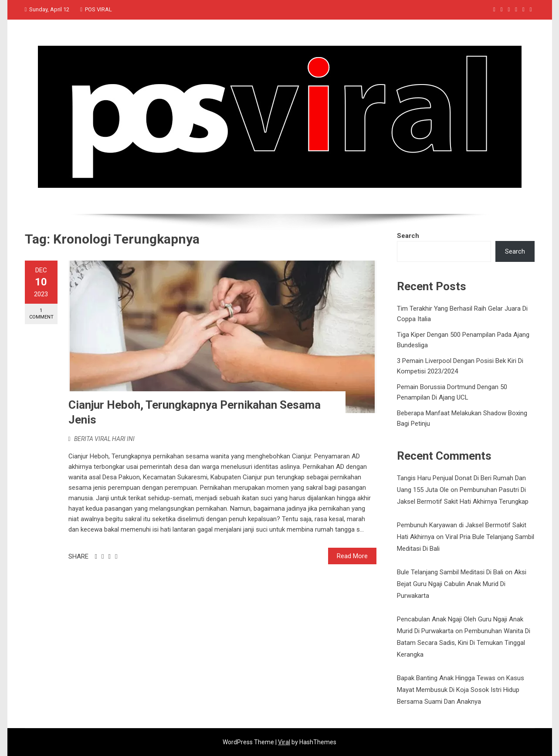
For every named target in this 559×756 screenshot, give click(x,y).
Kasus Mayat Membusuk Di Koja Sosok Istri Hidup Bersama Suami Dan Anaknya (461, 690)
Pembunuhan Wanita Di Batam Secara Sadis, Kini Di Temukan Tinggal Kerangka (464, 643)
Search (408, 236)
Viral (284, 742)
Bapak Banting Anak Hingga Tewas (446, 678)
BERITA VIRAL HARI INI (104, 439)
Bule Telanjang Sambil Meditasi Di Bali (450, 572)
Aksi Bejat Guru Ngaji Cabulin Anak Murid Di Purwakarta (462, 584)
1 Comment (41, 314)
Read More (352, 556)
